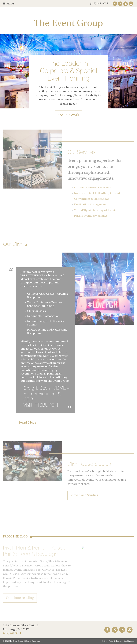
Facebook (115, 4)
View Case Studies (84, 495)
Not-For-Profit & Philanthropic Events (98, 193)
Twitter (120, 4)
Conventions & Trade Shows (92, 199)
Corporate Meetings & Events (93, 188)
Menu (10, 4)
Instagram (131, 4)
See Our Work (68, 115)
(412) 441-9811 (99, 4)
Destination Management (90, 205)
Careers (131, 641)
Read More (28, 423)
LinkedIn (126, 4)
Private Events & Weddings (91, 216)
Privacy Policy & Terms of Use (115, 641)
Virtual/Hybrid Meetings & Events (95, 210)
